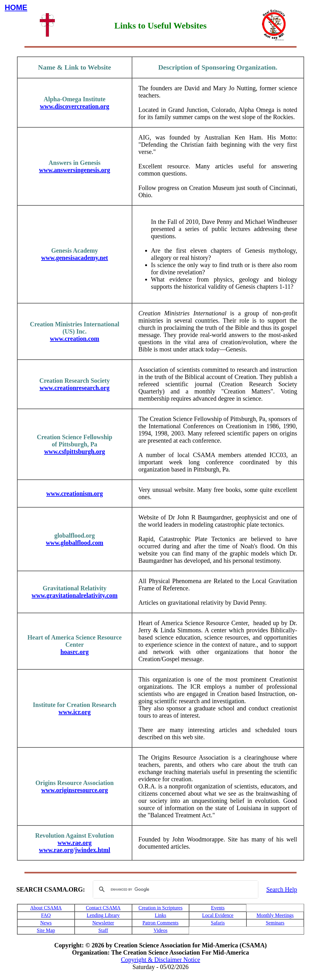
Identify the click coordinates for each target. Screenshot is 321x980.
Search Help (282, 889)
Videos (160, 930)
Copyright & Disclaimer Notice (161, 960)
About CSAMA (46, 908)
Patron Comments (160, 923)
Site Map (46, 930)
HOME (16, 7)
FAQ (46, 915)
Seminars (275, 923)
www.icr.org (75, 712)
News (46, 923)
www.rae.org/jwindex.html (74, 850)
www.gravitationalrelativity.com (75, 595)
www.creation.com (74, 339)
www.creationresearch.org (74, 388)
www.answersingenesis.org (75, 170)
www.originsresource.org (75, 790)
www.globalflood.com (74, 543)
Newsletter (103, 923)
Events (218, 908)
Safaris (218, 923)
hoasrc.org (75, 652)
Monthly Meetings (275, 915)
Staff (103, 930)
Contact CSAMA (103, 908)
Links (160, 915)
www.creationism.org (74, 493)
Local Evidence (218, 915)
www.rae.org (74, 843)
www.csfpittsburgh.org (75, 451)
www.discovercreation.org (74, 106)
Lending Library (103, 915)
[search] (175, 889)
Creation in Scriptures (160, 908)
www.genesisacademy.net (74, 258)
